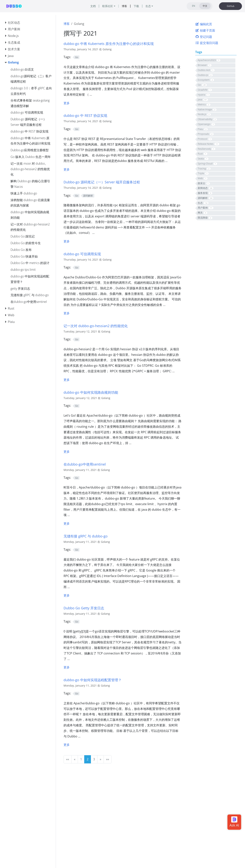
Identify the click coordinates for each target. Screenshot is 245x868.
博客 (67, 24)
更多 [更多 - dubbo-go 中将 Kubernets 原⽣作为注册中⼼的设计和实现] (67, 103)
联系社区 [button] (108, 6)
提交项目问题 (207, 43)
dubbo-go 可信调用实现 (82, 254)
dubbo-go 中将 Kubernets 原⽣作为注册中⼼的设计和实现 (109, 43)
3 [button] (94, 759)
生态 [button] (148, 6)
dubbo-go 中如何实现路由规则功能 (91, 392)
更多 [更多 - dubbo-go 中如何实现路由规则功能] (67, 452)
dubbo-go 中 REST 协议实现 (85, 115)
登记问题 (204, 37)
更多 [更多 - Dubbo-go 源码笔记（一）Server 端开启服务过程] (67, 241)
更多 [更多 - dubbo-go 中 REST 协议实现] (67, 169)
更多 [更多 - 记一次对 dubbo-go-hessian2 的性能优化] (67, 380)
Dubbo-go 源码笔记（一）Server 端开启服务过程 (102, 182)
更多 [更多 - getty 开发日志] (67, 667)
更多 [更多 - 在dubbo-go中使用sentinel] (67, 523)
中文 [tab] (205, 6)
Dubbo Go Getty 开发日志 (84, 608)
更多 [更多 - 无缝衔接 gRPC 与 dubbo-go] (67, 595)
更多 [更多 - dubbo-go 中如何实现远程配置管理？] (67, 745)
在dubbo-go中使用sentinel (85, 464)
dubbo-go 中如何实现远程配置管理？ (93, 680)
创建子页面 (205, 30)
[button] (68, 759)
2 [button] (88, 759)
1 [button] (81, 759)
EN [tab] (194, 6)
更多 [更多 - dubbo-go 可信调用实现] (67, 313)
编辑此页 (204, 24)
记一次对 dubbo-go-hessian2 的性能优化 (96, 326)
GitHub (231, 6)
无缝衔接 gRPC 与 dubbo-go (86, 536)
